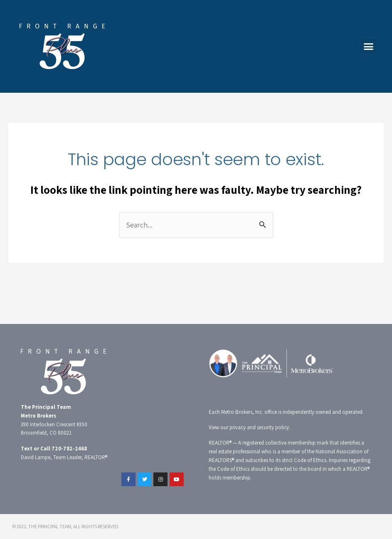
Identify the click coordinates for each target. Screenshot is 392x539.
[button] (368, 47)
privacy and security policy (259, 427)
